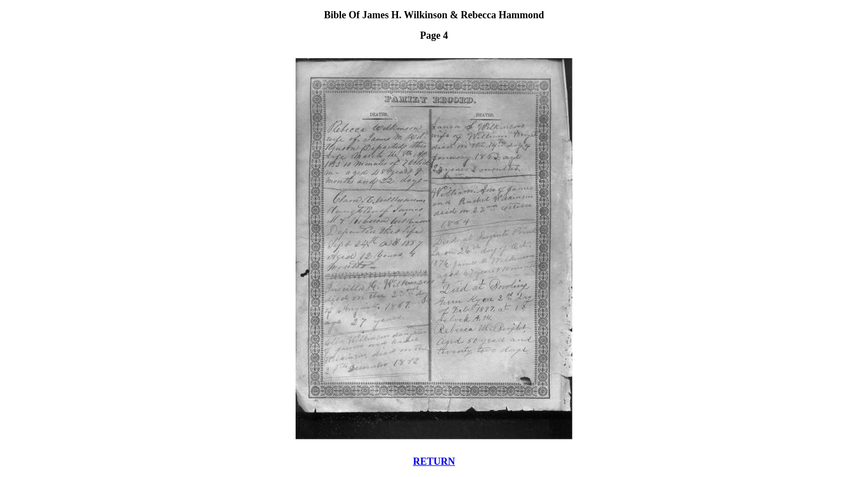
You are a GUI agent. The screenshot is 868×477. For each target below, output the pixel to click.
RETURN (434, 461)
